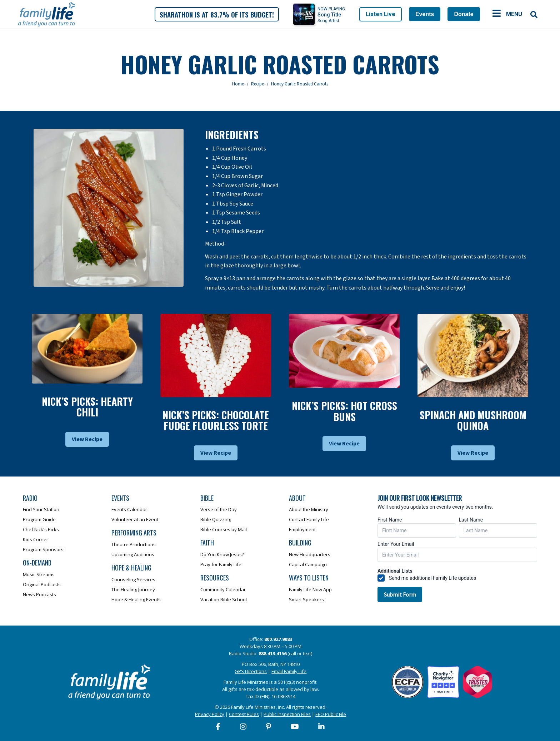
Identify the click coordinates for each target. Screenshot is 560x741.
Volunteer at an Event (135, 519)
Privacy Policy (210, 714)
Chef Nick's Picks (41, 529)
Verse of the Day (219, 509)
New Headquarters (310, 554)
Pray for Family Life (221, 564)
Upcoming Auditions (133, 554)
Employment (302, 529)
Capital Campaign (308, 564)
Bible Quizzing (216, 519)
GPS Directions (251, 671)
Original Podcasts (42, 584)
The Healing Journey (133, 589)
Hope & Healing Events (136, 599)
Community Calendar (223, 589)
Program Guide (39, 519)
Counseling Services (133, 579)
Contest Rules (244, 714)
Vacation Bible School (224, 599)
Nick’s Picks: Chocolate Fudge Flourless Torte (216, 420)
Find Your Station (41, 509)
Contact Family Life (309, 519)
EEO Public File (331, 714)
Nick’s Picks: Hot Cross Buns (344, 411)
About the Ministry (309, 509)
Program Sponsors (43, 549)
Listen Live (381, 14)
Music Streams (39, 574)
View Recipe (87, 439)
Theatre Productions (134, 544)
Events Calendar (129, 509)
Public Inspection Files (287, 714)
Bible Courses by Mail (224, 529)
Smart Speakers (306, 599)
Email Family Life (289, 671)
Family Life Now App (310, 589)
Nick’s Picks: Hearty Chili (87, 407)
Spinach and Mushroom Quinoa (473, 420)
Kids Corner (36, 539)
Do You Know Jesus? (222, 554)
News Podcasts (39, 594)
